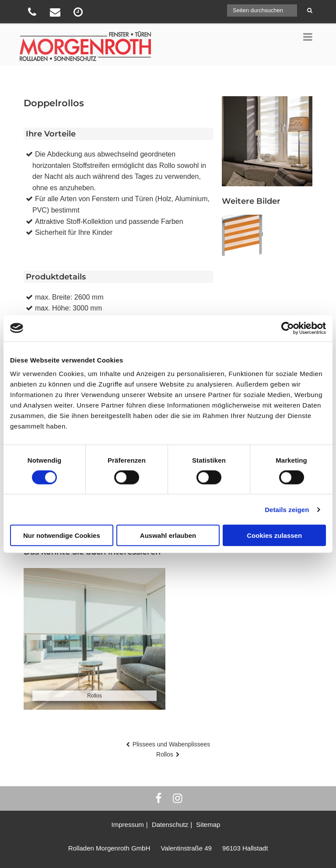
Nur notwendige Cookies (62, 535)
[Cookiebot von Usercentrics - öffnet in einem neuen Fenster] (288, 328)
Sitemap (208, 824)
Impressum (128, 824)
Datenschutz (170, 824)
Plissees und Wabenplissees (171, 744)
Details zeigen (287, 509)
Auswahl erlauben (168, 535)
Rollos (165, 754)
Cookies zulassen (274, 535)
